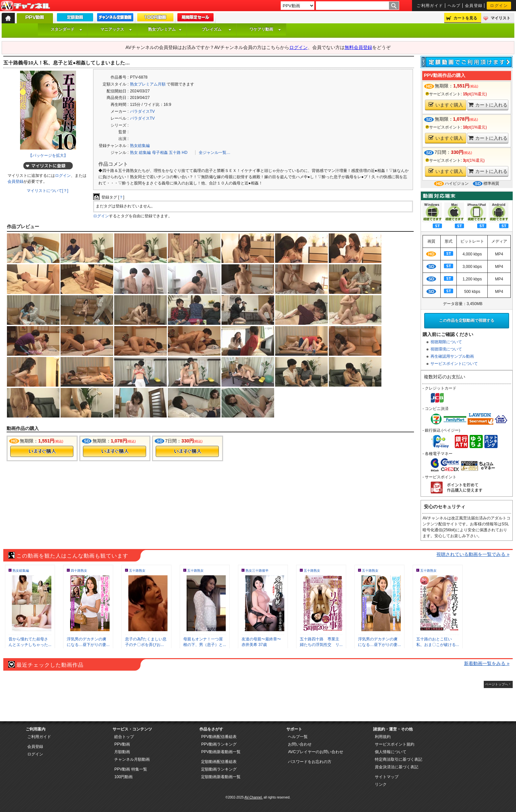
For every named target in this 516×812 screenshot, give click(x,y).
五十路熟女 (137, 571)
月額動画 (122, 752)
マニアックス (116, 29)
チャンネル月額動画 (132, 759)
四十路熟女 (79, 571)
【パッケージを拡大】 (48, 155)
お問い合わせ (300, 744)
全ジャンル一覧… (215, 153)
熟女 (134, 153)
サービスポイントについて (454, 364)
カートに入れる (488, 105)
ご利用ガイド (430, 6)
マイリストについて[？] (48, 191)
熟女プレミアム (165, 29)
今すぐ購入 (42, 451)
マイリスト (501, 18)
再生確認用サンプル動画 (452, 356)
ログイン (499, 6)
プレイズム (217, 29)
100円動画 (123, 777)
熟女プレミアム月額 (148, 84)
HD (184, 153)
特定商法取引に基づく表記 (399, 759)
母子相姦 (160, 153)
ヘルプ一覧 (298, 737)
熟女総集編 (140, 146)
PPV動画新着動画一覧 (221, 752)
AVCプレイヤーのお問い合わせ (316, 752)
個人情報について (391, 752)
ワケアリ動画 (265, 29)
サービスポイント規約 (395, 744)
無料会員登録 (358, 47)
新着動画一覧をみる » (487, 663)
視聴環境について (446, 349)
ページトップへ (497, 684)
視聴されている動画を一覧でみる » (473, 554)
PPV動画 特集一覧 (130, 769)
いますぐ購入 (446, 105)
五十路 (175, 153)
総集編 (145, 153)
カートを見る (465, 18)
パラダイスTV (142, 111)
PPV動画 (122, 744)
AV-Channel (25, 6)
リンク (381, 784)
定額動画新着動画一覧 (221, 777)
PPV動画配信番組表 (219, 737)
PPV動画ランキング (219, 744)
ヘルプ (454, 6)
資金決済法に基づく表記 (397, 767)
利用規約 (383, 737)
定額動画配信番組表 (219, 762)
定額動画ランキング (219, 769)
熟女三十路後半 (257, 571)
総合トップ (124, 737)
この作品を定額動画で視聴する (467, 321)
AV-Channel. (254, 797)
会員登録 (474, 6)
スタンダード (66, 29)
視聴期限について (446, 342)
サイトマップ (387, 777)
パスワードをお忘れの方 (310, 762)
